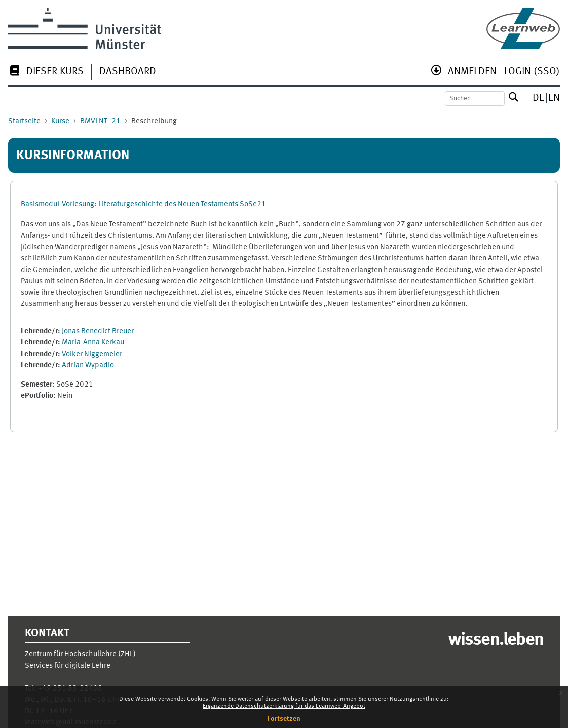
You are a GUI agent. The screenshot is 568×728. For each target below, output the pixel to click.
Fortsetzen (284, 719)
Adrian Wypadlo (88, 366)
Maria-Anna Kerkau (93, 343)
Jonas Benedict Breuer (98, 332)
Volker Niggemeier (92, 354)
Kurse (60, 121)
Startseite (24, 121)
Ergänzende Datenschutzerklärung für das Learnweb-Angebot (284, 706)
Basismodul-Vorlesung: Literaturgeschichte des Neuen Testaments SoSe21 (143, 204)
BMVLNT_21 (100, 121)
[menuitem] (46, 73)
